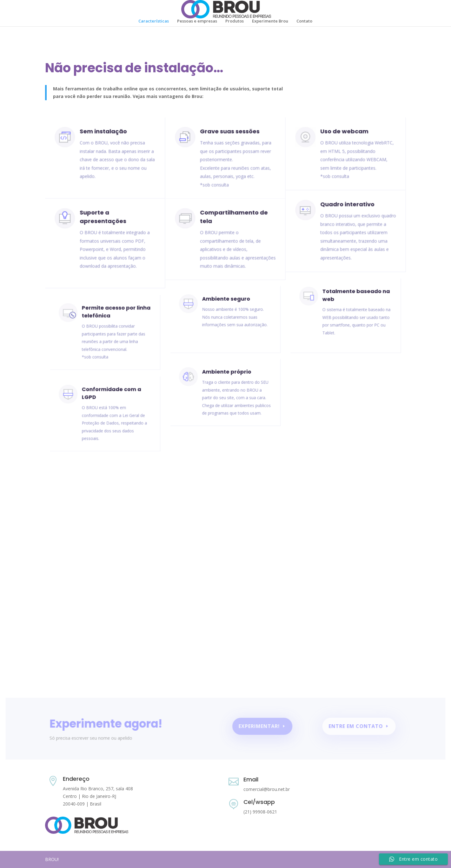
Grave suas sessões (229, 134)
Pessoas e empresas (197, 21)
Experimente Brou (270, 21)
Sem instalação (103, 134)
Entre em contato (353, 727)
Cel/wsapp (259, 802)
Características (154, 21)
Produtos (235, 21)
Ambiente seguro (226, 304)
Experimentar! (259, 727)
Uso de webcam (344, 134)
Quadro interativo (347, 207)
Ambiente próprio (227, 377)
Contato (304, 21)
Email (251, 779)
